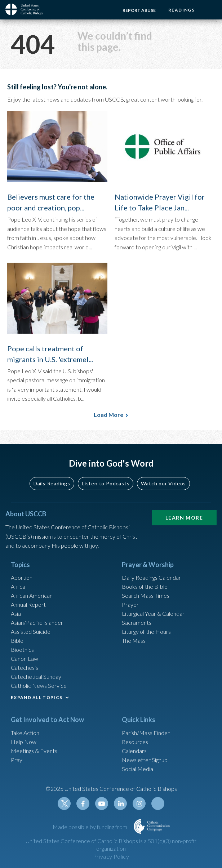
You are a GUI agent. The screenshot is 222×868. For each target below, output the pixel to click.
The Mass (134, 640)
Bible (17, 640)
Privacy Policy (111, 856)
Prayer (130, 604)
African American (32, 595)
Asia (16, 613)
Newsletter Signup (145, 760)
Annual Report (28, 604)
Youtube (102, 804)
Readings (181, 10)
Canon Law (25, 658)
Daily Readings (52, 483)
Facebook (83, 804)
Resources (135, 742)
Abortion (22, 577)
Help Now (24, 742)
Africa (18, 586)
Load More (108, 415)
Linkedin (120, 804)
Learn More (184, 518)
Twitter (64, 804)
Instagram (139, 804)
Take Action (25, 733)
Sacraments (137, 622)
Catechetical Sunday (36, 676)
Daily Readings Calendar (151, 577)
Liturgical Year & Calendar (153, 613)
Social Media (137, 769)
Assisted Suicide (31, 631)
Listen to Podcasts (106, 483)
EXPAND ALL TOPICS (37, 697)
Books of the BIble (145, 586)
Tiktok (158, 804)
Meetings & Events (34, 751)
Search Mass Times (146, 595)
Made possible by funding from (90, 827)
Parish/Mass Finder (146, 733)
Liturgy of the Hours (146, 631)
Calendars (134, 751)
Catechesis (25, 667)
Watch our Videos (163, 483)
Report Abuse (139, 10)
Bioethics (22, 649)
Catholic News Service (39, 686)
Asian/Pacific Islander (37, 622)
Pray (17, 760)
